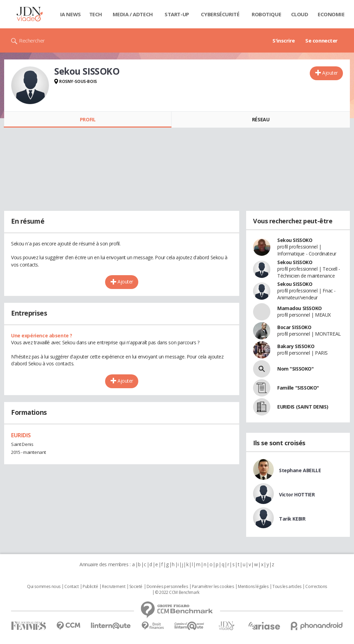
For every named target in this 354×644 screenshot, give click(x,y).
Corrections (316, 587)
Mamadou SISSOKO (300, 308)
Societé (136, 587)
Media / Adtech (133, 14)
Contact (71, 587)
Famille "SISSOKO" (298, 388)
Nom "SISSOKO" (296, 369)
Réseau (261, 119)
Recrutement (114, 587)
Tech (96, 14)
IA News (71, 14)
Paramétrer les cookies (213, 587)
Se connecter (322, 40)
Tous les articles (287, 587)
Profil (88, 119)
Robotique (266, 14)
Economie (331, 14)
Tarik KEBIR (292, 519)
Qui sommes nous (44, 587)
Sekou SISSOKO (295, 240)
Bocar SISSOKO (294, 327)
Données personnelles (167, 587)
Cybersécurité (220, 14)
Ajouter (330, 73)
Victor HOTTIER (297, 494)
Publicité (90, 587)
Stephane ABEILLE (300, 470)
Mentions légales (253, 587)
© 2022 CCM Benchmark (177, 592)
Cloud (300, 14)
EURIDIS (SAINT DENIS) (303, 407)
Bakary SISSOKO (296, 346)
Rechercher (32, 40)
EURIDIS (21, 435)
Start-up (177, 14)
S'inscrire (284, 40)
